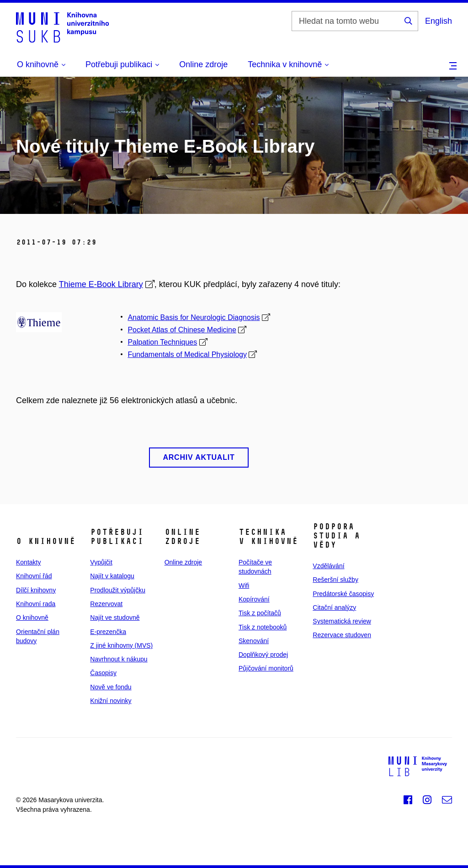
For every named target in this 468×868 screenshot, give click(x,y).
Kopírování (254, 599)
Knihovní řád (34, 576)
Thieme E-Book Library (101, 284)
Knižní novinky (111, 701)
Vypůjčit (101, 562)
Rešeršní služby (335, 580)
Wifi (244, 586)
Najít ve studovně (115, 618)
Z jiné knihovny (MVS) (121, 645)
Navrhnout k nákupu (119, 659)
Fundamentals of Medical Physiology (187, 354)
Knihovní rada (36, 604)
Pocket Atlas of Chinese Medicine (182, 330)
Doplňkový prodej (263, 655)
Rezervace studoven (342, 635)
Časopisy (103, 673)
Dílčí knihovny (36, 590)
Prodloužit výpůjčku (118, 590)
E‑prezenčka (108, 632)
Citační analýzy (334, 607)
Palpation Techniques (162, 342)
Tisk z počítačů (260, 613)
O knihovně (32, 618)
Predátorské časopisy (343, 594)
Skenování (254, 641)
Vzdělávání (328, 566)
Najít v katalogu (112, 576)
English (439, 21)
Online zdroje (203, 64)
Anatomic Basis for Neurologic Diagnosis (194, 317)
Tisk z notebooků (263, 627)
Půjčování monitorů (266, 668)
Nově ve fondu (111, 687)
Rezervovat (106, 604)
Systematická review (342, 621)
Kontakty (28, 562)
